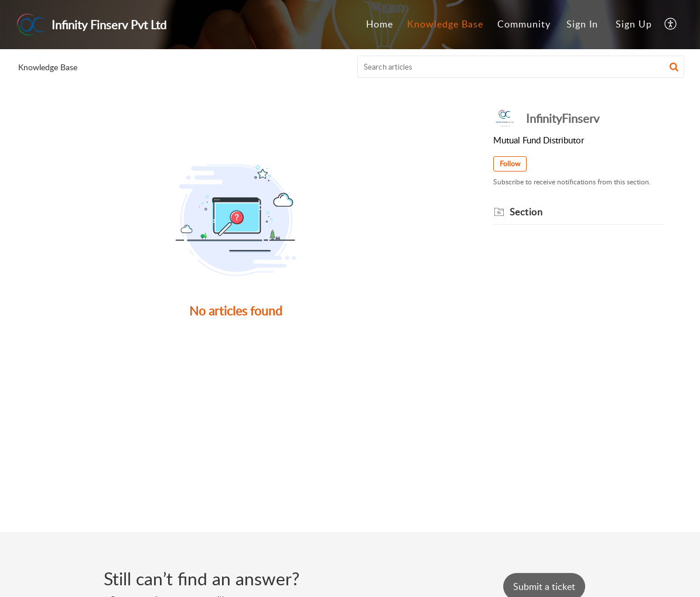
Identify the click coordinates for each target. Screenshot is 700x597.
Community (524, 24)
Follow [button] (510, 164)
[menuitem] (380, 25)
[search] (521, 67)
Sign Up (634, 24)
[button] (671, 25)
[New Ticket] (544, 586)
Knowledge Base (445, 24)
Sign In (582, 24)
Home (380, 24)
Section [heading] (526, 212)
